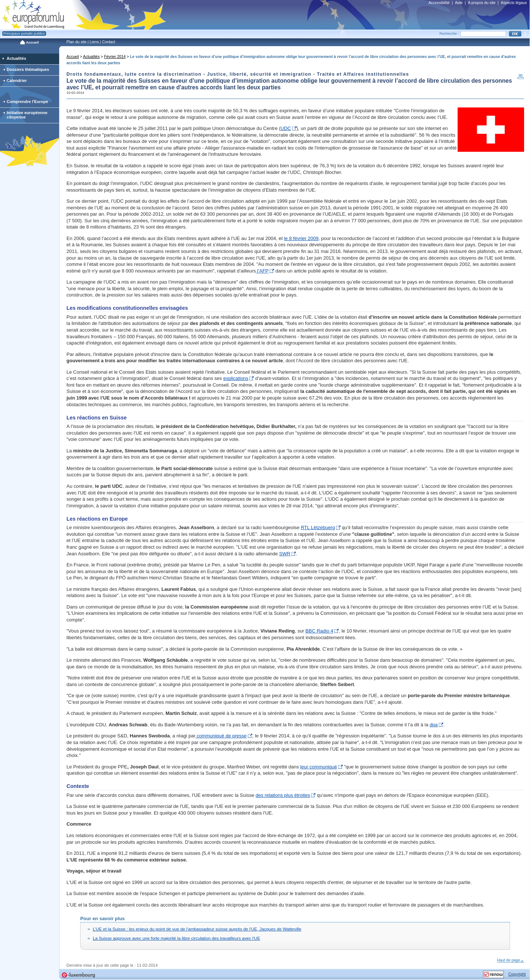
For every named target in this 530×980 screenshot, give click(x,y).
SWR (285, 554)
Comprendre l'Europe (28, 102)
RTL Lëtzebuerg (318, 527)
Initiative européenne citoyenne (27, 115)
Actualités (91, 57)
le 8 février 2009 (301, 238)
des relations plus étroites (283, 795)
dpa (434, 725)
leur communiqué (319, 767)
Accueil (73, 57)
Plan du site (76, 42)
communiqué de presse (221, 736)
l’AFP (262, 271)
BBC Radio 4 (319, 631)
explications (236, 378)
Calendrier (17, 80)
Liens (94, 42)
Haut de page (511, 960)
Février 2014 (115, 57)
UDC (286, 128)
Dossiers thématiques (28, 69)
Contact (109, 42)
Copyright (517, 974)
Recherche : (449, 33)
